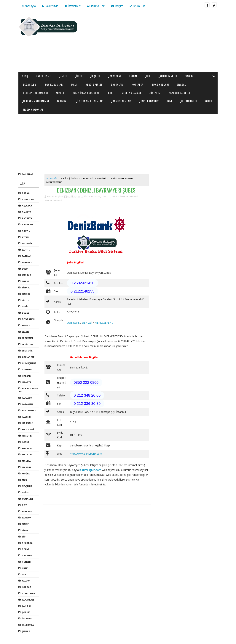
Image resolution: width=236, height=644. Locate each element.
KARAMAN (27, 404)
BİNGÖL (26, 294)
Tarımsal (62, 101)
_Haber (63, 76)
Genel (209, 101)
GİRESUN (27, 369)
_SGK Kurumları (54, 84)
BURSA (26, 281)
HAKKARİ (27, 376)
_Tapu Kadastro (149, 101)
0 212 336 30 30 (87, 404)
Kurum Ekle (137, 6)
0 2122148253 (82, 291)
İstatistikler (73, 6)
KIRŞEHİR (27, 436)
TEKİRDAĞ (27, 543)
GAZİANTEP (28, 357)
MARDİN (26, 467)
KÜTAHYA (27, 448)
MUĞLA (26, 474)
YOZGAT (27, 587)
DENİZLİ (26, 306)
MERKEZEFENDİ (55, 182)
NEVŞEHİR (27, 486)
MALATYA (27, 455)
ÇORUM (26, 612)
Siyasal (181, 84)
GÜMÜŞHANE (29, 363)
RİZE (24, 505)
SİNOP (25, 524)
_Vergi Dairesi (93, 84)
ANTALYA (27, 218)
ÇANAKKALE (28, 600)
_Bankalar (116, 84)
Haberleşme (43, 76)
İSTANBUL (27, 619)
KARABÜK (27, 398)
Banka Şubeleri (69, 178)
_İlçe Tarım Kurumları (90, 101)
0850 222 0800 (86, 382)
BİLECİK (26, 288)
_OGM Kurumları (121, 101)
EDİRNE (26, 325)
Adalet (60, 93)
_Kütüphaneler (168, 76)
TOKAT (26, 549)
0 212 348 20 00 (87, 395)
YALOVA (26, 581)
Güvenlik (154, 93)
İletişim (117, 6)
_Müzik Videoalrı (32, 109)
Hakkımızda (50, 6)
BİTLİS (25, 300)
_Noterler (137, 84)
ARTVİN (26, 231)
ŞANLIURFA (28, 625)
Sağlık (189, 76)
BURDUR (27, 275)
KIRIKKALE (27, 423)
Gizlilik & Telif (96, 6)
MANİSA (26, 461)
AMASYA (27, 212)
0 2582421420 (82, 283)
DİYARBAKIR (28, 319)
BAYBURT (27, 262)
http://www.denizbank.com (86, 454)
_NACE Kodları (160, 84)
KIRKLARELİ (28, 429)
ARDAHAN (27, 225)
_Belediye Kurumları (35, 93)
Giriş (25, 76)
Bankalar (28, 174)
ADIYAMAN (28, 199)
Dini (170, 101)
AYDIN (25, 237)
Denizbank (88, 178)
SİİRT (25, 537)
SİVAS (25, 530)
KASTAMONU (29, 411)
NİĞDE (25, 492)
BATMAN (27, 256)
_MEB (148, 76)
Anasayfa (29, 6)
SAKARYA (27, 511)
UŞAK (25, 568)
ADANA (26, 193)
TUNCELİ (27, 562)
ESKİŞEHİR (27, 351)
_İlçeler (95, 76)
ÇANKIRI (26, 606)
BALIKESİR (27, 243)
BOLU (25, 269)
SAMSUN (27, 518)
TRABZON (27, 555)
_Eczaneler (29, 84)
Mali (74, 84)
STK (110, 93)
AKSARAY (27, 206)
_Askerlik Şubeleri (180, 93)
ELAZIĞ (26, 332)
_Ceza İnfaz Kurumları (86, 93)
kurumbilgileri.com (90, 470)
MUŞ (24, 480)
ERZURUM (27, 338)
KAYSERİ (26, 417)
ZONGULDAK (29, 593)
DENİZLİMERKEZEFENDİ (122, 178)
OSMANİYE (28, 499)
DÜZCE (25, 313)
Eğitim (133, 76)
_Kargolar (115, 76)
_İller (79, 76)
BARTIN (26, 250)
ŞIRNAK (26, 631)
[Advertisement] (150, 42)
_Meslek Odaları (131, 93)
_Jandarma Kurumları (35, 101)
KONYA (26, 442)
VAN (24, 575)
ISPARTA (27, 382)
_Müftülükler (189, 101)
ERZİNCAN (27, 344)
